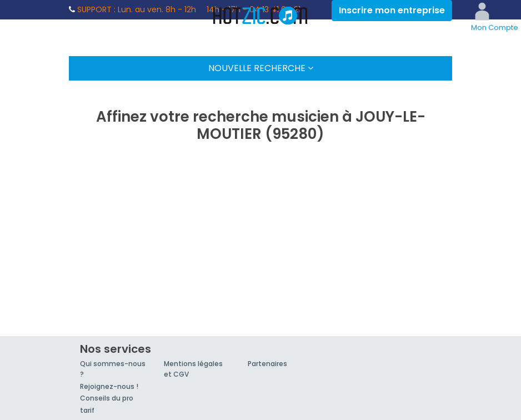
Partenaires (267, 364)
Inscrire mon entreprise (392, 10)
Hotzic (260, 16)
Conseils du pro (107, 398)
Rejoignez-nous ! (109, 386)
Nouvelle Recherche (261, 68)
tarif (87, 410)
